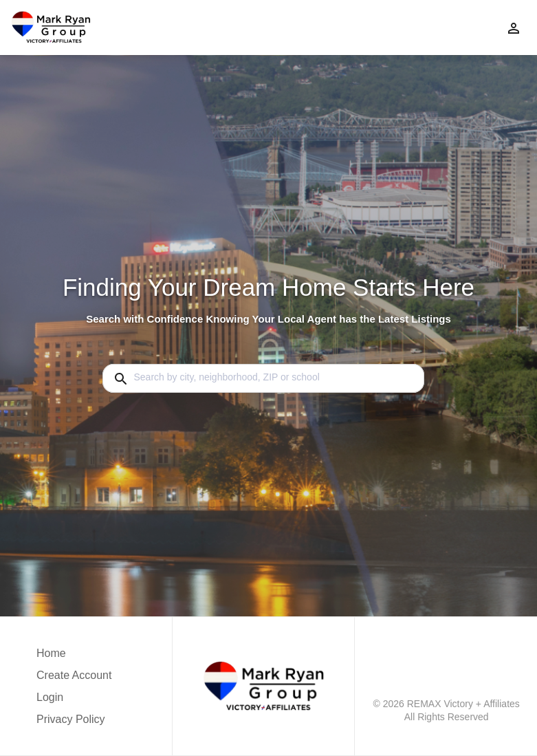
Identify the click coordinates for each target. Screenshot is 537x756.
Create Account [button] (74, 675)
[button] (74, 701)
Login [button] (50, 697)
